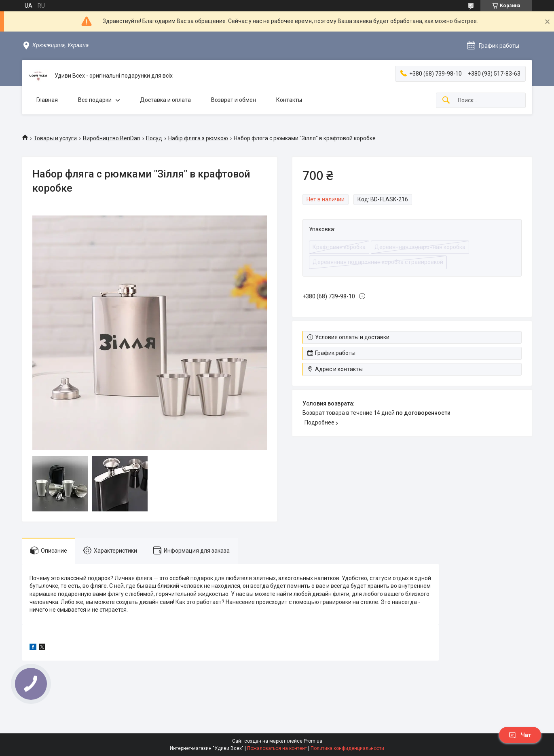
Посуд (154, 138)
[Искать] (446, 100)
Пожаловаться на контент (277, 748)
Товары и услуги (55, 138)
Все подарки (95, 100)
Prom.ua (313, 741)
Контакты (289, 100)
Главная (47, 100)
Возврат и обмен (234, 100)
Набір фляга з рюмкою (198, 138)
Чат (520, 735)
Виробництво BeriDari (112, 138)
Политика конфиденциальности (347, 748)
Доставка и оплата (165, 100)
